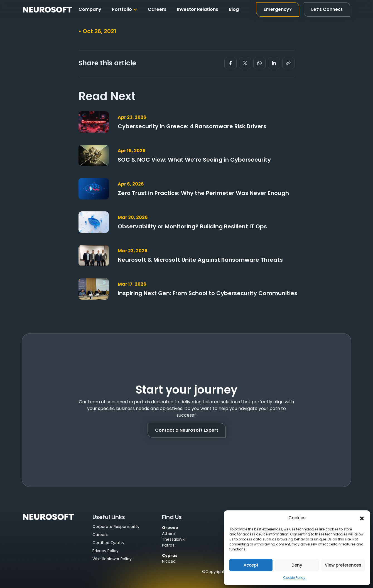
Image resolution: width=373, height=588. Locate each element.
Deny (297, 565)
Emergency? (278, 9)
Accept (251, 565)
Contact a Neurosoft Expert (187, 430)
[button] (362, 518)
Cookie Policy (294, 578)
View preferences (343, 565)
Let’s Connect (327, 9)
